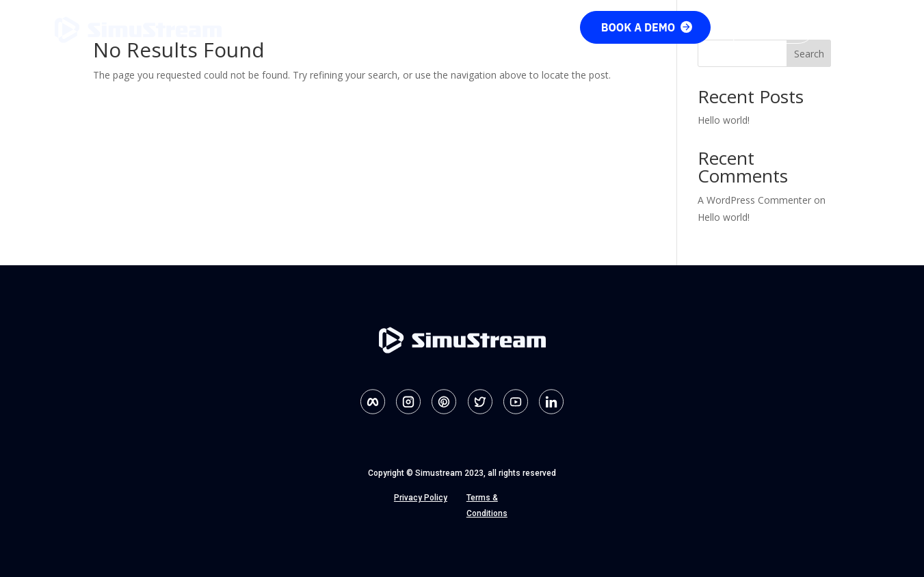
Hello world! (724, 120)
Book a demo (647, 27)
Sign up (770, 27)
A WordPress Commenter (754, 200)
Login (849, 27)
